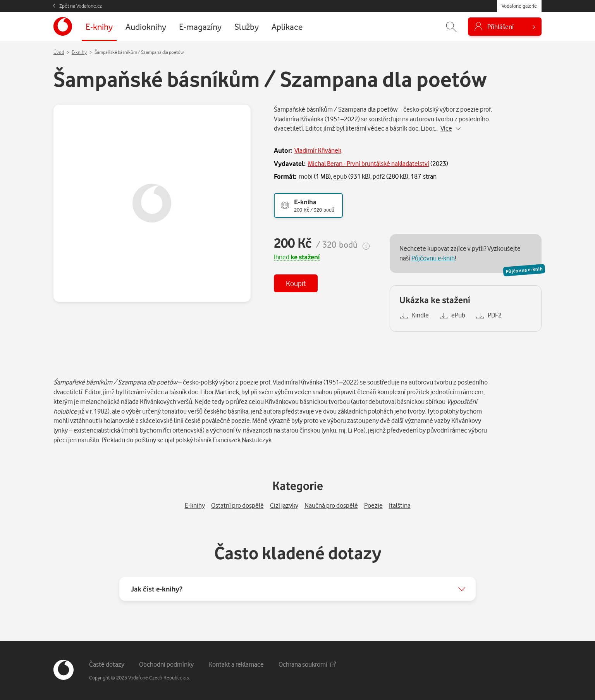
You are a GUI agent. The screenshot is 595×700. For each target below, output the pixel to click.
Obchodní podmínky (166, 664)
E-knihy (79, 52)
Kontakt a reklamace (236, 664)
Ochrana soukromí (307, 664)
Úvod (59, 52)
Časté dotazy (107, 664)
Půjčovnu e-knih (433, 258)
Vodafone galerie (519, 6)
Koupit (296, 283)
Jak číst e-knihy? (157, 589)
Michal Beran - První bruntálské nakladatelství (369, 163)
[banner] (63, 26)
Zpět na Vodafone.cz (81, 6)
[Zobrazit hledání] (451, 27)
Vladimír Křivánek (318, 150)
